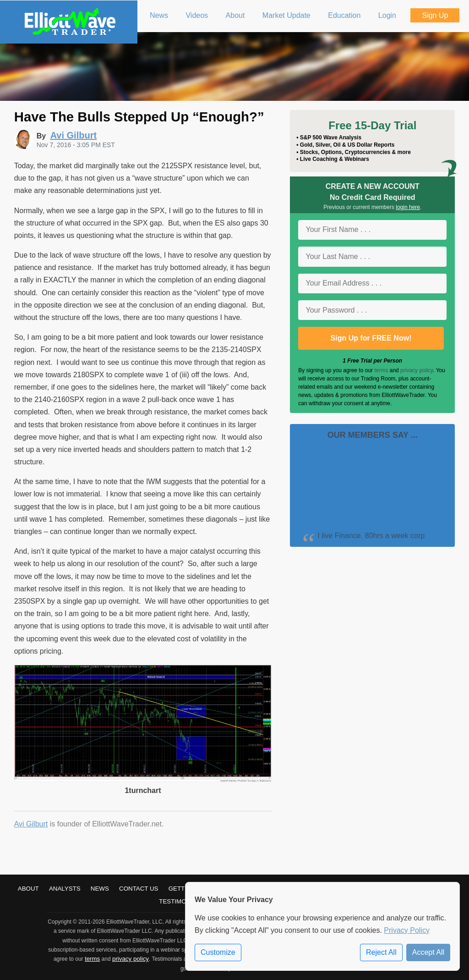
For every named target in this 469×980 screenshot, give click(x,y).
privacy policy (417, 370)
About (28, 889)
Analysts (65, 889)
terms (381, 370)
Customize (218, 952)
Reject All (381, 952)
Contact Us (139, 889)
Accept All (428, 952)
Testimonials (181, 901)
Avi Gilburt (31, 824)
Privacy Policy (407, 930)
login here (408, 207)
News (100, 889)
